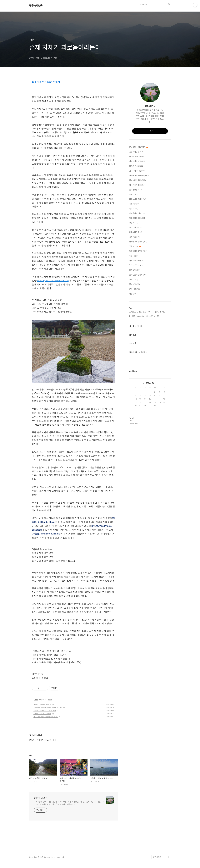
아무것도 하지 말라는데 (42, 714)
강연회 (134, 223)
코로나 (134, 280)
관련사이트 (157, 857)
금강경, (139, 312)
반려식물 (134, 289)
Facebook (134, 352)
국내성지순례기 (137, 180)
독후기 (134, 209)
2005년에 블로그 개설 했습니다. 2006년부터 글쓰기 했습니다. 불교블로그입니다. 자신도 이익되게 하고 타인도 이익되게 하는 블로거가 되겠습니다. (69, 803)
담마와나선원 (136, 228)
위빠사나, (151, 312)
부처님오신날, (151, 316)
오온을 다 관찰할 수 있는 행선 (45, 711)
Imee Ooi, (141, 316)
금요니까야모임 (137, 171)
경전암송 (134, 237)
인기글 (139, 326)
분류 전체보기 (138, 147)
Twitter (144, 352)
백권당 (135, 246)
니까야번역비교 (137, 161)
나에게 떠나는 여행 (139, 176)
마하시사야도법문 (138, 199)
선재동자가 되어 (137, 213)
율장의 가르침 (136, 166)
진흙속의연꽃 (36, 6)
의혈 (133, 294)
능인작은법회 (136, 265)
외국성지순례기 (137, 185)
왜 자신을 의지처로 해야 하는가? (46, 717)
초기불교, (132, 312)
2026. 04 (150, 383)
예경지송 (134, 256)
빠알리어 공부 (136, 261)
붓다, (158, 316)
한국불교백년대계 (138, 242)
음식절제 (135, 270)
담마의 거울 (136, 157)
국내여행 (134, 284)
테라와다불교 (136, 232)
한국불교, (132, 316)
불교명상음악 (137, 190)
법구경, (162, 312)
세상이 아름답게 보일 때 (42, 705)
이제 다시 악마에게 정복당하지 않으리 (48, 708)
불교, (145, 312)
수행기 (36, 700)
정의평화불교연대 (138, 251)
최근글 (132, 326)
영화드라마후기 (137, 218)
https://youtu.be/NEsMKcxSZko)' (53, 281)
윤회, (157, 312)
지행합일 (134, 204)
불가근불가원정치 (138, 275)
